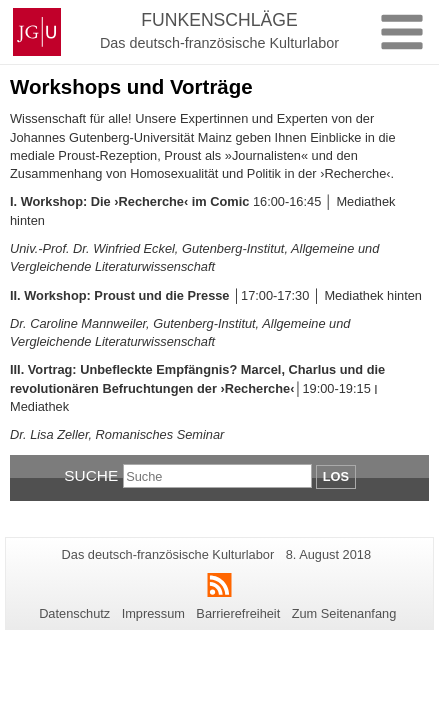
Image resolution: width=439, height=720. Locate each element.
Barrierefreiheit (238, 613)
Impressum (153, 613)
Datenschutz (74, 613)
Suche (91, 475)
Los (336, 476)
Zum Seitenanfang (344, 613)
